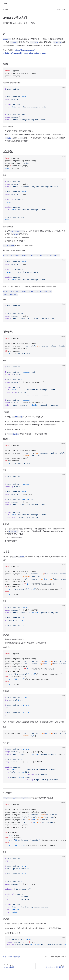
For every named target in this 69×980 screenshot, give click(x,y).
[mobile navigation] (66, 3)
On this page (62, 9)
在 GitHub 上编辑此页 (11, 957)
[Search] (60, 3)
